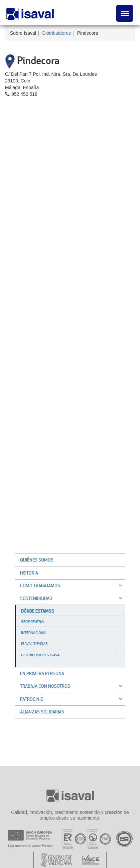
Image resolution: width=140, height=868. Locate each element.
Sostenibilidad (73, 598)
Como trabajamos (73, 586)
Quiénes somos (37, 560)
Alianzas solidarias (42, 712)
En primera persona (42, 673)
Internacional (34, 633)
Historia (29, 573)
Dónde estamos (38, 611)
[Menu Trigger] (125, 13)
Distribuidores (56, 33)
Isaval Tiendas (34, 644)
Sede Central (33, 622)
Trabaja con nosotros (73, 686)
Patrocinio (73, 699)
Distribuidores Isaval (41, 655)
